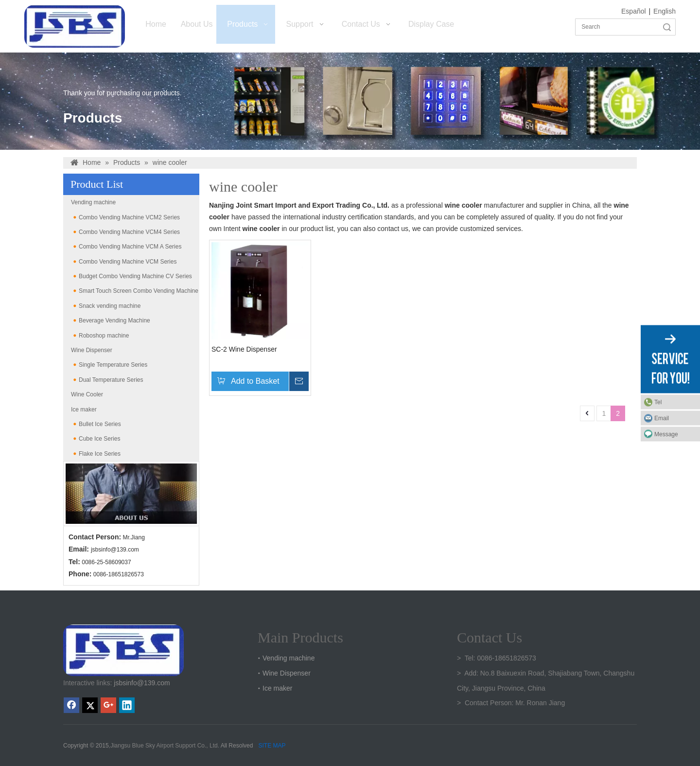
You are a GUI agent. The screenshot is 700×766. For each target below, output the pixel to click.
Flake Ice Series (100, 454)
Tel (658, 402)
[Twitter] (90, 705)
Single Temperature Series (113, 365)
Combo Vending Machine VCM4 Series (129, 232)
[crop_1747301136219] (123, 650)
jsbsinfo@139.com (115, 550)
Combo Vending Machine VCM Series (128, 262)
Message (666, 434)
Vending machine (93, 202)
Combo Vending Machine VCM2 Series (129, 217)
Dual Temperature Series (111, 380)
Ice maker (84, 410)
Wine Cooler (87, 394)
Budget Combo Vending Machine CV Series (135, 276)
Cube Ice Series (99, 439)
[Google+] (108, 705)
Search (667, 27)
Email (662, 418)
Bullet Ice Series (100, 424)
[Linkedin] (127, 705)
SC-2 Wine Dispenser (244, 349)
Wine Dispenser (92, 350)
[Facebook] (71, 705)
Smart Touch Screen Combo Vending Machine (139, 291)
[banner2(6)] (131, 494)
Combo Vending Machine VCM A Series (130, 247)
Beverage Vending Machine (114, 321)
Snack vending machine (110, 306)
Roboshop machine (104, 336)
